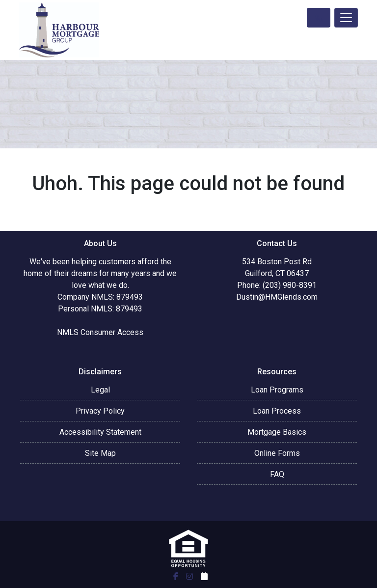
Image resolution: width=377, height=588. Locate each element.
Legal (100, 390)
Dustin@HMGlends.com (277, 297)
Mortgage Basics (277, 432)
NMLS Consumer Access (100, 332)
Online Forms (277, 453)
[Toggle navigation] (346, 18)
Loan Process (277, 411)
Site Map (100, 453)
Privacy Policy (100, 411)
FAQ (277, 474)
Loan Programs (277, 390)
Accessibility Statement (100, 432)
